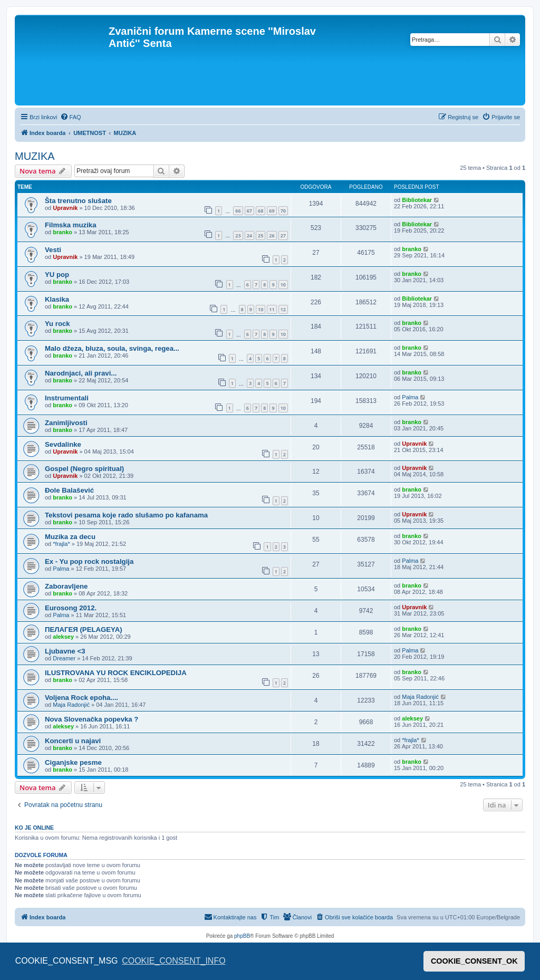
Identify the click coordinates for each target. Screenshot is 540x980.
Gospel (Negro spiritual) (84, 469)
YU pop (57, 275)
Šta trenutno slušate (78, 201)
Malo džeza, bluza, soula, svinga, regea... (112, 348)
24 (249, 236)
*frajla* (61, 544)
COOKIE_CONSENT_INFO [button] (173, 961)
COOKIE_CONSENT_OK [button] (474, 961)
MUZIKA (35, 156)
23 (238, 236)
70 (283, 211)
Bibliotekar (417, 200)
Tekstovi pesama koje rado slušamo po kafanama (126, 515)
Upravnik (65, 208)
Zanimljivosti (66, 423)
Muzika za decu (70, 537)
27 (283, 236)
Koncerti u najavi (73, 741)
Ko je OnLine (34, 828)
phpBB (242, 936)
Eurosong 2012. (71, 608)
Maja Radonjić (71, 705)
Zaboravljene (66, 586)
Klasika (57, 299)
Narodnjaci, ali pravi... (81, 373)
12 (283, 309)
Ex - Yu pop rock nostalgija (89, 561)
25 (261, 236)
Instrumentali (67, 398)
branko (62, 232)
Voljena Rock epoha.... (81, 698)
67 (249, 211)
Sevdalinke (63, 444)
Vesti (53, 250)
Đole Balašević (69, 490)
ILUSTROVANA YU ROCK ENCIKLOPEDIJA (116, 673)
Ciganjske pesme (73, 762)
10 (283, 285)
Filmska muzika (70, 225)
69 (272, 211)
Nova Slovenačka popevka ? (91, 719)
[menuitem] (71, 117)
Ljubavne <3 (65, 651)
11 (272, 309)
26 (272, 236)
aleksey (63, 637)
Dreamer (64, 658)
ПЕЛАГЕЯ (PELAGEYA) (84, 630)
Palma (410, 397)
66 (238, 211)
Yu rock (57, 324)
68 (261, 211)
